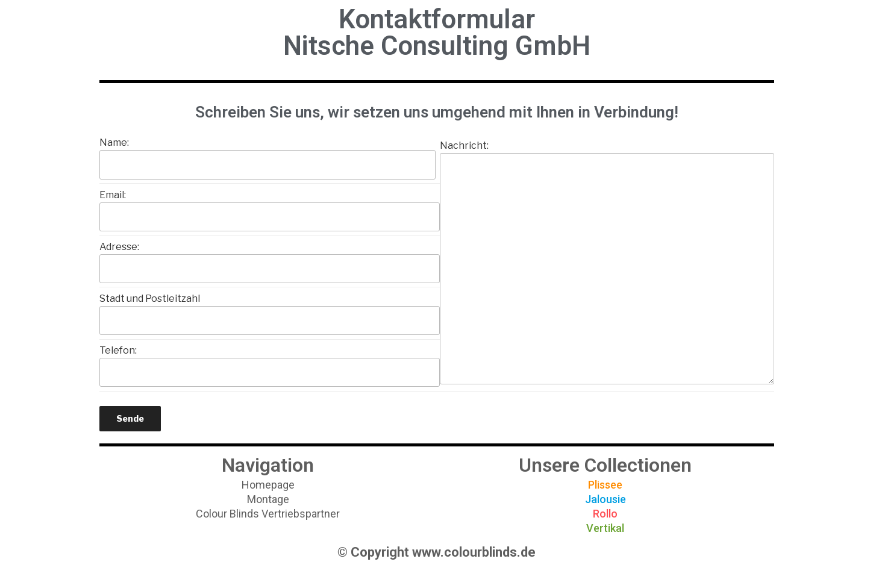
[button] (268, 485)
